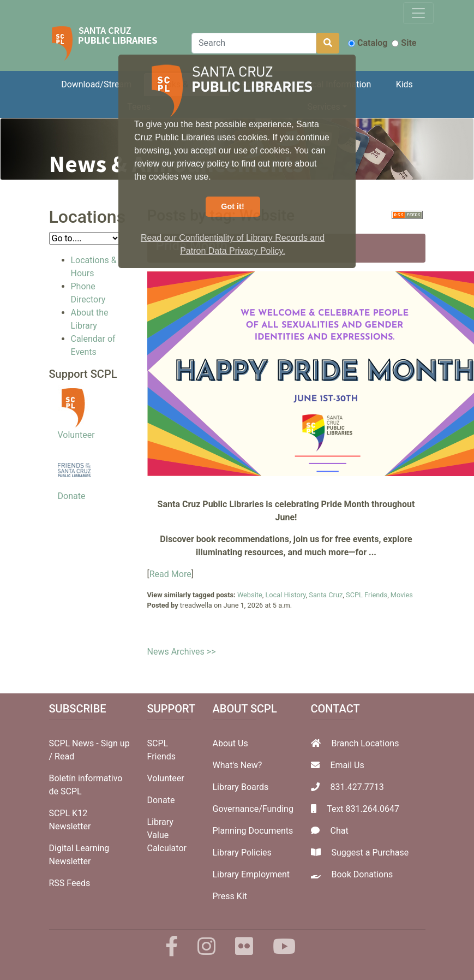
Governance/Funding (253, 809)
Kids (404, 84)
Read (64, 756)
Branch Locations (365, 743)
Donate (72, 496)
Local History (285, 595)
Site (404, 43)
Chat (339, 831)
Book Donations (362, 874)
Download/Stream (96, 84)
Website (250, 595)
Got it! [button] (232, 206)
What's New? (238, 765)
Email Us (347, 765)
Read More (170, 574)
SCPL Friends (367, 595)
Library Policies (242, 853)
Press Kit (230, 896)
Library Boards (241, 787)
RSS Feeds (70, 883)
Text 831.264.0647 (363, 809)
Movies (402, 595)
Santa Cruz (326, 595)
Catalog (368, 43)
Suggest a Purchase (370, 853)
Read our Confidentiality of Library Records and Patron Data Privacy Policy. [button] (233, 244)
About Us (230, 743)
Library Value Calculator (167, 835)
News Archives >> (182, 652)
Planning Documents (253, 831)
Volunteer (76, 435)
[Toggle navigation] (418, 13)
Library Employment (251, 874)
